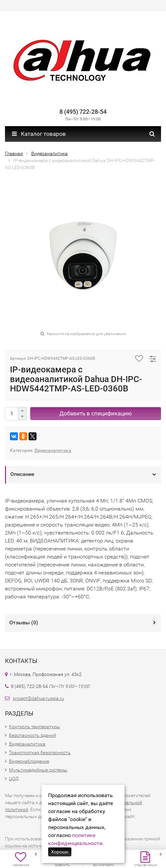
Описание (22, 474)
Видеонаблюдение (29, 761)
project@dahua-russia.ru (39, 698)
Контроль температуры (35, 727)
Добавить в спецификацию (96, 413)
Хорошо (60, 852)
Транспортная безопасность (40, 753)
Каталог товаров (39, 134)
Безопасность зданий (33, 735)
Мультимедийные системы (38, 770)
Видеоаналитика (53, 450)
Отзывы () (24, 623)
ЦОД (14, 778)
